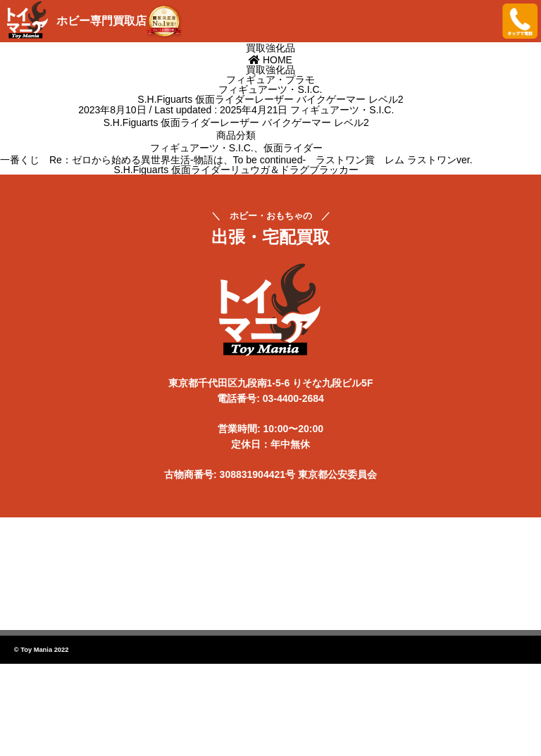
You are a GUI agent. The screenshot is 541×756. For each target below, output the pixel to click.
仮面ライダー (293, 148)
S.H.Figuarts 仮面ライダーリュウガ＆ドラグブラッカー (236, 170)
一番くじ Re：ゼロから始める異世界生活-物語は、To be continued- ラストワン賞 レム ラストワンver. (236, 160)
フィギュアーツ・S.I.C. (342, 110)
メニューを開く (481, 21)
